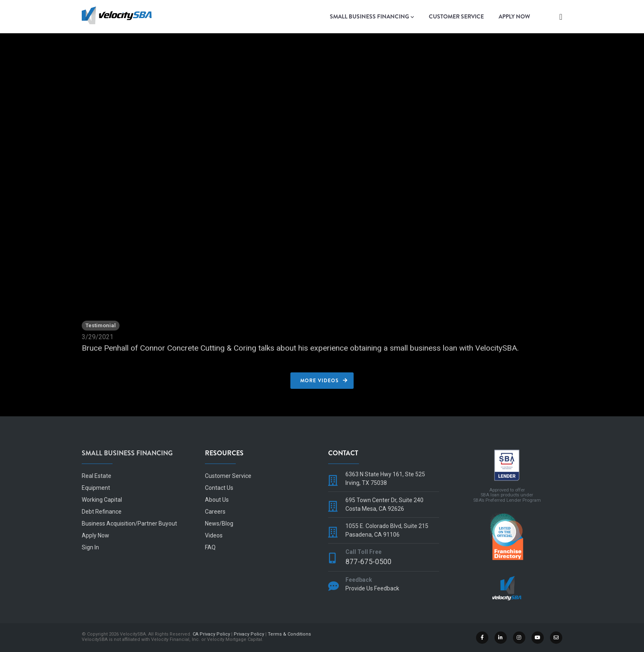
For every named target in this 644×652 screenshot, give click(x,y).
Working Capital (102, 500)
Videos (214, 535)
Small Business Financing (372, 17)
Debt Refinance (102, 512)
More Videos (320, 381)
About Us (217, 500)
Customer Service (456, 16)
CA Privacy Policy (211, 634)
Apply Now (514, 16)
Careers (215, 512)
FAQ (210, 547)
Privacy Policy (249, 634)
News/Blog (219, 523)
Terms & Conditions (289, 634)
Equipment (96, 488)
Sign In (90, 547)
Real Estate (97, 476)
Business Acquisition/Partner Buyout (129, 523)
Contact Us (219, 488)
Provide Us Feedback (372, 588)
